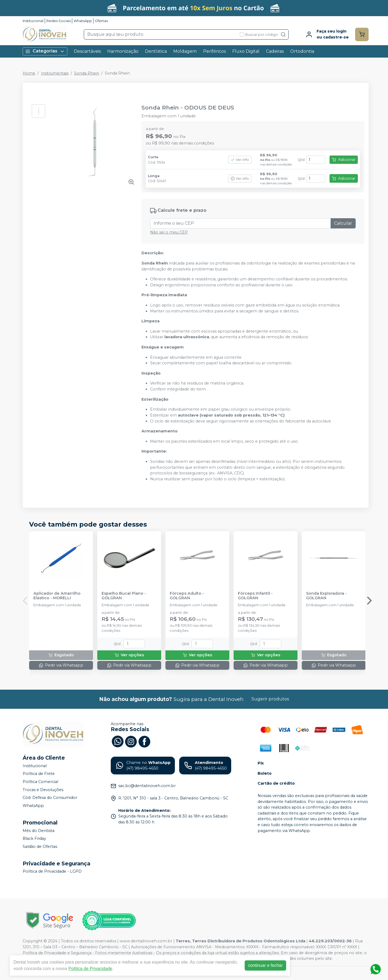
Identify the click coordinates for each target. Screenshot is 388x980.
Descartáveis (87, 51)
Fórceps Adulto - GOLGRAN (187, 596)
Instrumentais (55, 73)
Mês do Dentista (39, 831)
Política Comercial (40, 782)
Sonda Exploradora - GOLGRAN (326, 596)
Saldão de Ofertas (40, 847)
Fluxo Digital (246, 51)
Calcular (343, 223)
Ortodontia (302, 51)
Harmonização (123, 51)
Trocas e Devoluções (43, 790)
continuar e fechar (265, 965)
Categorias (45, 51)
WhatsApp (83, 21)
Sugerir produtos (270, 699)
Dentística (156, 51)
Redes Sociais (59, 21)
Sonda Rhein (87, 73)
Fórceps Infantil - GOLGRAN (255, 596)
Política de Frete (39, 774)
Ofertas (101, 21)
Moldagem (185, 51)
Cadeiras (275, 51)
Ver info (240, 160)
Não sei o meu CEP (169, 232)
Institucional (33, 21)
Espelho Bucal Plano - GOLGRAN (124, 596)
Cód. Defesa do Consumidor (50, 798)
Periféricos (214, 51)
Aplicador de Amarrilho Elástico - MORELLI (57, 596)
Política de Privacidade (90, 969)
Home (29, 73)
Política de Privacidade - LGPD (52, 872)
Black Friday (34, 838)
